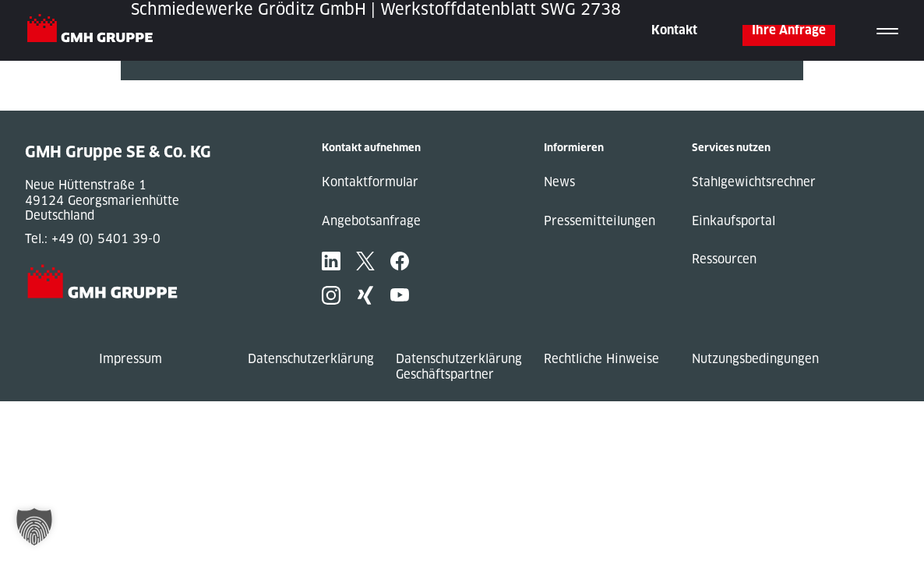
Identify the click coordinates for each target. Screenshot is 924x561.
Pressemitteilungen (600, 221)
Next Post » (154, 103)
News (559, 182)
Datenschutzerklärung (311, 359)
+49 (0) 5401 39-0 (106, 239)
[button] (34, 527)
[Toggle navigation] (887, 30)
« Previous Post (166, 88)
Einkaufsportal (734, 221)
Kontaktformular (370, 182)
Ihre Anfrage (789, 30)
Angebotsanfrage (371, 221)
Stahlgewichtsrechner (754, 182)
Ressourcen (724, 259)
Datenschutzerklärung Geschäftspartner (459, 367)
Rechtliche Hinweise (601, 359)
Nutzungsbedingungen (755, 359)
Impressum (130, 359)
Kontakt (674, 30)
